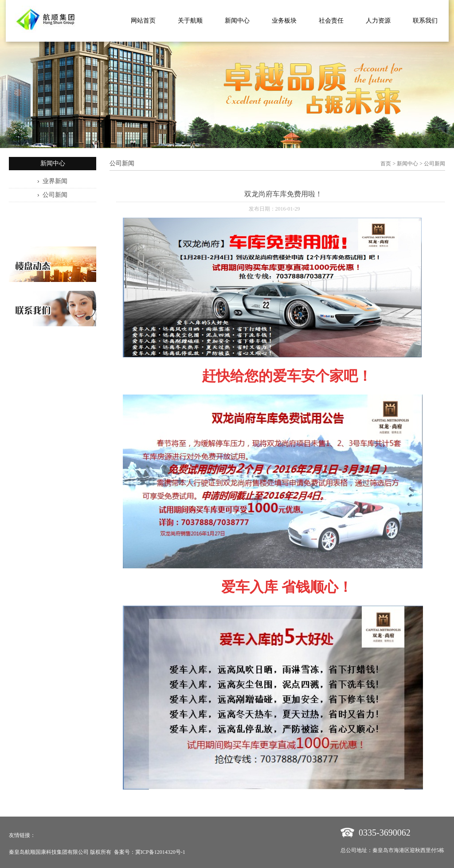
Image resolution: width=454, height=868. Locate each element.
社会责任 (331, 21)
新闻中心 (237, 21)
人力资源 (378, 21)
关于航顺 (190, 21)
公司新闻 (55, 195)
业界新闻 (55, 181)
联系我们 (425, 21)
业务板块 (284, 21)
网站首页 (143, 21)
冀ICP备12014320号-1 (160, 852)
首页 (386, 164)
